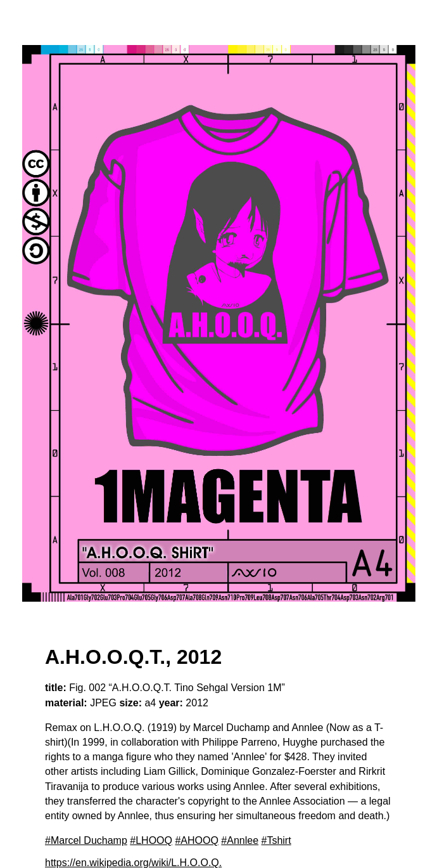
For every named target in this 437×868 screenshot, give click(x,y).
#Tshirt (276, 840)
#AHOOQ (196, 840)
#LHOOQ (151, 840)
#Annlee (240, 840)
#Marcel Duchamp (86, 840)
